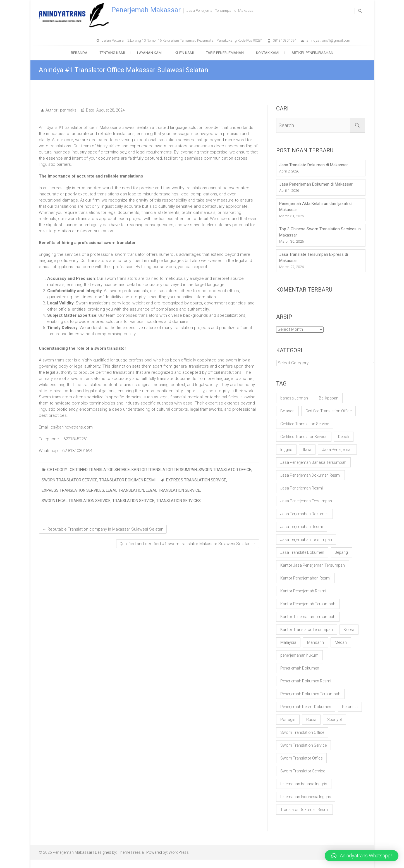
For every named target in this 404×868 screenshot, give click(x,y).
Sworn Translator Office (225, 470)
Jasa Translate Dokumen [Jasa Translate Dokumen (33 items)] (302, 552)
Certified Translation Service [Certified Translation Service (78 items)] (305, 424)
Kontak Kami (268, 53)
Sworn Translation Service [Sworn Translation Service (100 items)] (303, 745)
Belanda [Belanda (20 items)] (287, 411)
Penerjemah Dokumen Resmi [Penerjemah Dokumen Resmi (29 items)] (306, 681)
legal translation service (173, 490)
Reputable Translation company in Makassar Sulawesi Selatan (103, 529)
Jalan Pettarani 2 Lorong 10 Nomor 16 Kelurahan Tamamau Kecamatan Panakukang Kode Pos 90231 (182, 40)
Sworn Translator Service (70, 480)
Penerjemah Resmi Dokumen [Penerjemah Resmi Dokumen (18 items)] (306, 707)
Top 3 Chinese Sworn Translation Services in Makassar (320, 232)
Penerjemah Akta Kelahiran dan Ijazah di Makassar (316, 207)
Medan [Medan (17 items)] (341, 642)
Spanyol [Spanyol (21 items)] (334, 720)
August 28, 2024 (110, 110)
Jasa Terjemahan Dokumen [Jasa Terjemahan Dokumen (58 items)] (304, 514)
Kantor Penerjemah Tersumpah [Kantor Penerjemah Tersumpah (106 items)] (308, 604)
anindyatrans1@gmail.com (328, 40)
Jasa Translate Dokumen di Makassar (314, 165)
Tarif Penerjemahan (225, 53)
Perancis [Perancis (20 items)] (350, 707)
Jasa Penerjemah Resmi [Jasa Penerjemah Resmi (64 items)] (302, 488)
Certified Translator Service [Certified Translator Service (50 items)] (304, 437)
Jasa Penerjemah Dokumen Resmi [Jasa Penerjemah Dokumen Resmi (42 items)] (310, 475)
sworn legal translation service (76, 501)
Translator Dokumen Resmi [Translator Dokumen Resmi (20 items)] (304, 810)
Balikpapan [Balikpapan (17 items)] (329, 398)
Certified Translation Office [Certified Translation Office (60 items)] (328, 411)
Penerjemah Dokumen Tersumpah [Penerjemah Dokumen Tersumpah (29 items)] (310, 694)
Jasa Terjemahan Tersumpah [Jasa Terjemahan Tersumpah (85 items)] (306, 540)
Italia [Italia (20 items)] (307, 450)
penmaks (68, 110)
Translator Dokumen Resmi (127, 480)
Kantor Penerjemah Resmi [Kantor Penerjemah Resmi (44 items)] (303, 591)
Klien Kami (184, 53)
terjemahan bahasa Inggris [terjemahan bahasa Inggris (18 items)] (304, 784)
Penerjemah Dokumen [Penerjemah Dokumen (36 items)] (300, 668)
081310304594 (285, 40)
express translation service (196, 480)
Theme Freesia (131, 852)
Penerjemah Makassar (146, 10)
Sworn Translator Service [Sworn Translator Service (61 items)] (303, 771)
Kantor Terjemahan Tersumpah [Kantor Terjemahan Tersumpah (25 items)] (308, 617)
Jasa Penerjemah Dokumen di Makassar (316, 184)
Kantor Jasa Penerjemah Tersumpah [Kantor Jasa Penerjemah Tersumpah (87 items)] (313, 565)
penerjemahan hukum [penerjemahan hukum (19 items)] (299, 655)
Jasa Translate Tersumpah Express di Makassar (314, 257)
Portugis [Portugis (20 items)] (288, 720)
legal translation (125, 490)
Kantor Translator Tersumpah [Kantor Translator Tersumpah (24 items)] (307, 630)
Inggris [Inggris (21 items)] (286, 450)
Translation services (178, 501)
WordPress (179, 852)
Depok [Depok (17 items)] (344, 437)
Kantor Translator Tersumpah (164, 470)
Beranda (79, 53)
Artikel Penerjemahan (312, 53)
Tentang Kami (112, 53)
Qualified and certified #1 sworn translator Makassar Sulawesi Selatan (188, 544)
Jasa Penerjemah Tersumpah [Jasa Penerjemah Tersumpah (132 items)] (306, 501)
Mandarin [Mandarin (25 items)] (315, 642)
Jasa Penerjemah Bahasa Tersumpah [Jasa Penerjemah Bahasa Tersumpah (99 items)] (313, 462)
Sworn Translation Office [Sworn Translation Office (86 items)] (302, 732)
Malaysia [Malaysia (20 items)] (288, 642)
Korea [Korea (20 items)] (349, 630)
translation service (133, 501)
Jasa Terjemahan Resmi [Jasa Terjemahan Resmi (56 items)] (302, 527)
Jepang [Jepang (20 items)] (341, 552)
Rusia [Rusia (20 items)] (311, 720)
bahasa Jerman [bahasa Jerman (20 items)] (294, 398)
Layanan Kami (150, 53)
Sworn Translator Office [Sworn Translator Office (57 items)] (301, 758)
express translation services (73, 490)
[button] (362, 856)
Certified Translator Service (100, 470)
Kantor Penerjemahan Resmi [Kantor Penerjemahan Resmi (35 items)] (305, 578)
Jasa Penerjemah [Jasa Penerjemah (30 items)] (337, 450)
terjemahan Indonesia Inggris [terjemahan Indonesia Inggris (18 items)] (306, 797)
